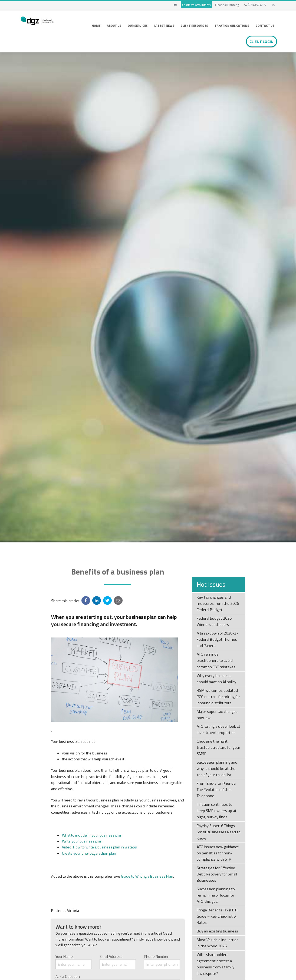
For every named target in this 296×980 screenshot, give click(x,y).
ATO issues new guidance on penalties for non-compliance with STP (218, 853)
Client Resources (194, 26)
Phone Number (162, 961)
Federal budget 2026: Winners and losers (215, 621)
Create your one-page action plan (89, 853)
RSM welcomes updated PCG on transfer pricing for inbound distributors (218, 697)
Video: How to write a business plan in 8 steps (99, 847)
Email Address (118, 961)
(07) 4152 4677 (255, 5)
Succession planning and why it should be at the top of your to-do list (217, 768)
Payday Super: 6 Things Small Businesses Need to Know (219, 832)
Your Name (74, 961)
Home (96, 26)
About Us (114, 26)
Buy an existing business (217, 931)
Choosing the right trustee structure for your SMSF (218, 747)
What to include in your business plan (92, 835)
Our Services (138, 26)
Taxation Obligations (232, 26)
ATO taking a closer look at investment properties (218, 729)
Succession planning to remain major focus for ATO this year (216, 895)
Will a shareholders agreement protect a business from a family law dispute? (216, 964)
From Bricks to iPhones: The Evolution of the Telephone (216, 790)
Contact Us (265, 26)
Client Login (262, 41)
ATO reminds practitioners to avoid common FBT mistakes (216, 660)
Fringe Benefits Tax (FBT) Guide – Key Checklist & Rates (217, 916)
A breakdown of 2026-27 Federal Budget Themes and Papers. (218, 639)
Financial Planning (227, 5)
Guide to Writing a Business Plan (147, 876)
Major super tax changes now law (217, 715)
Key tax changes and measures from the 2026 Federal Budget (218, 603)
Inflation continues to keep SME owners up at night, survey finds (217, 811)
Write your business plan (82, 841)
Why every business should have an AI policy (216, 679)
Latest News (164, 26)
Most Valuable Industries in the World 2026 (218, 943)
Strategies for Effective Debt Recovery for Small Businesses (217, 874)
